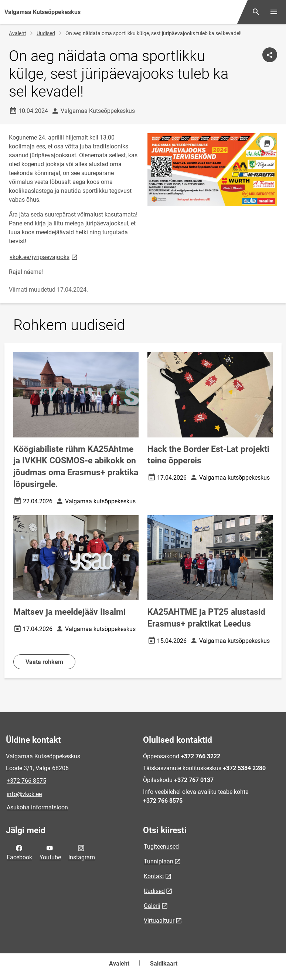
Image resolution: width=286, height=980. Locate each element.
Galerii (152, 906)
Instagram (82, 852)
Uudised (46, 33)
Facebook (19, 852)
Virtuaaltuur (159, 921)
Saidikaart (164, 964)
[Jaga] (270, 55)
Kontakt (154, 876)
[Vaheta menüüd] (274, 12)
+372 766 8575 (26, 781)
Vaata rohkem (44, 662)
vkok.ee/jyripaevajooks (44, 257)
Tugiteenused (161, 847)
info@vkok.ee (24, 794)
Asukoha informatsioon (37, 807)
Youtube (50, 852)
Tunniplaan (159, 861)
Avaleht (18, 33)
